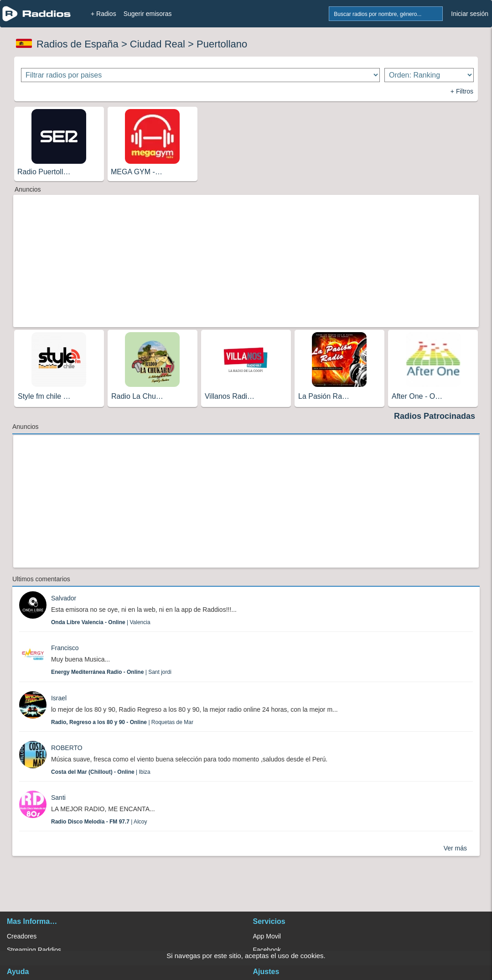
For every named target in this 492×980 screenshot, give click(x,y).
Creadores (22, 936)
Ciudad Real (158, 44)
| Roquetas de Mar (122, 722)
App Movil (267, 936)
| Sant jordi (111, 672)
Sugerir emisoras (148, 14)
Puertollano (222, 44)
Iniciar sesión (470, 14)
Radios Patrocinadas (435, 416)
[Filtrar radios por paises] (200, 75)
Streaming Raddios (34, 950)
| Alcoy (99, 822)
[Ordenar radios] (429, 75)
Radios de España (78, 44)
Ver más (455, 848)
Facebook (267, 950)
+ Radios (104, 14)
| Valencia (101, 622)
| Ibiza (101, 772)
